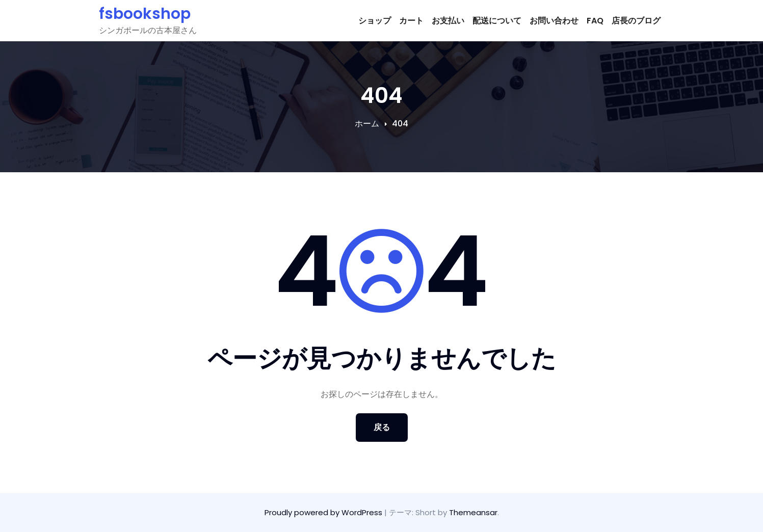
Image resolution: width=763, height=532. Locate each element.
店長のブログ (636, 21)
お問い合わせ (554, 21)
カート (411, 21)
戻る (382, 427)
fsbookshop (145, 14)
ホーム (367, 124)
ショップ (375, 21)
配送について (497, 21)
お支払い (448, 21)
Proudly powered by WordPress (324, 512)
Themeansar (473, 512)
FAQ (595, 21)
